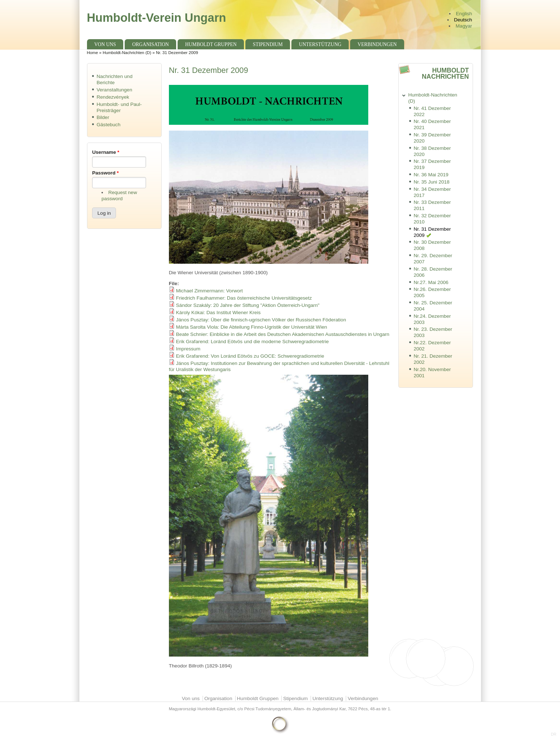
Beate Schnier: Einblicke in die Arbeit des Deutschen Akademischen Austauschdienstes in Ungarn (283, 334)
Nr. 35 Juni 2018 (432, 182)
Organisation (151, 44)
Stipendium (268, 44)
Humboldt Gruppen (211, 44)
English (464, 14)
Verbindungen (377, 44)
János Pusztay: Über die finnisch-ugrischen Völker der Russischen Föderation (261, 320)
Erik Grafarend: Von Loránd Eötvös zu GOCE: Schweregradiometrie (250, 356)
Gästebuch (108, 125)
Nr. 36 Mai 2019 (431, 175)
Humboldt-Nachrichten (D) (127, 53)
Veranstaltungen (114, 90)
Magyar (464, 26)
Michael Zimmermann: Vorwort (210, 291)
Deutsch (463, 20)
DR (554, 734)
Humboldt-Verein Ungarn (157, 18)
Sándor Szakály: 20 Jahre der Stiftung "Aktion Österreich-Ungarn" (248, 305)
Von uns (105, 44)
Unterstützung (320, 44)
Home (93, 53)
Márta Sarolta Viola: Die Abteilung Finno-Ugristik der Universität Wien (252, 327)
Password (105, 173)
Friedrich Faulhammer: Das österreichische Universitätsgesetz (244, 298)
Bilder (103, 117)
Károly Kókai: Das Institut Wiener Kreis (218, 313)
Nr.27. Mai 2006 (431, 282)
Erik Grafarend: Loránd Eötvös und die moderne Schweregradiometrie (253, 342)
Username (106, 152)
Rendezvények (113, 97)
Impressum (188, 349)
